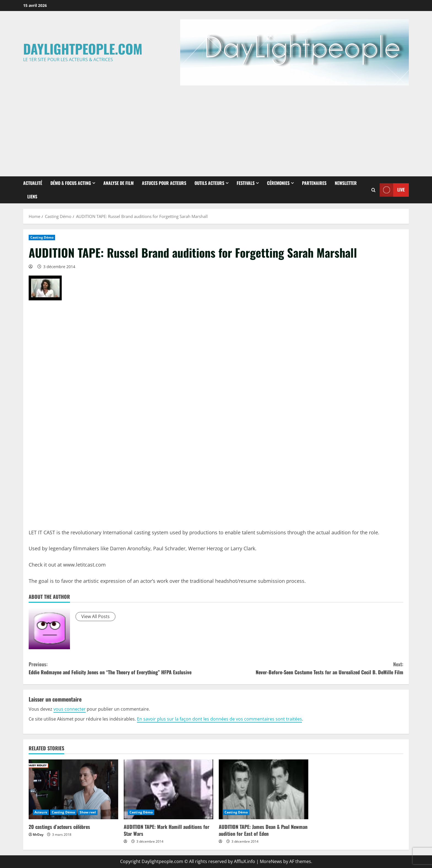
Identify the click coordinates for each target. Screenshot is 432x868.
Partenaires (314, 183)
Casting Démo (42, 237)
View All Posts (95, 616)
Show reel (88, 812)
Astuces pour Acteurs (164, 183)
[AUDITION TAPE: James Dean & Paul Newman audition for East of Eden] (264, 789)
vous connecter (70, 709)
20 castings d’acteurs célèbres (59, 827)
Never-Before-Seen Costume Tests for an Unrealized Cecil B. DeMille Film (310, 668)
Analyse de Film (118, 183)
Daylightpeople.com (83, 49)
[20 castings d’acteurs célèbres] (73, 789)
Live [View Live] (392, 190)
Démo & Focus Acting (71, 183)
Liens (32, 196)
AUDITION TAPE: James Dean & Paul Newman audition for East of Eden (263, 830)
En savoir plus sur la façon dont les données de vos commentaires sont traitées (219, 719)
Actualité (33, 183)
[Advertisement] (216, 130)
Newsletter (346, 183)
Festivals (246, 183)
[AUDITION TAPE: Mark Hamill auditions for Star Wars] (168, 789)
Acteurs (41, 812)
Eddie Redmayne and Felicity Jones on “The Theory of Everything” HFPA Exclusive (122, 668)
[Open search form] (373, 190)
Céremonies (278, 183)
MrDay (38, 835)
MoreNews (271, 861)
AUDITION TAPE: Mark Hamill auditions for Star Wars (167, 830)
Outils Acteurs (209, 183)
